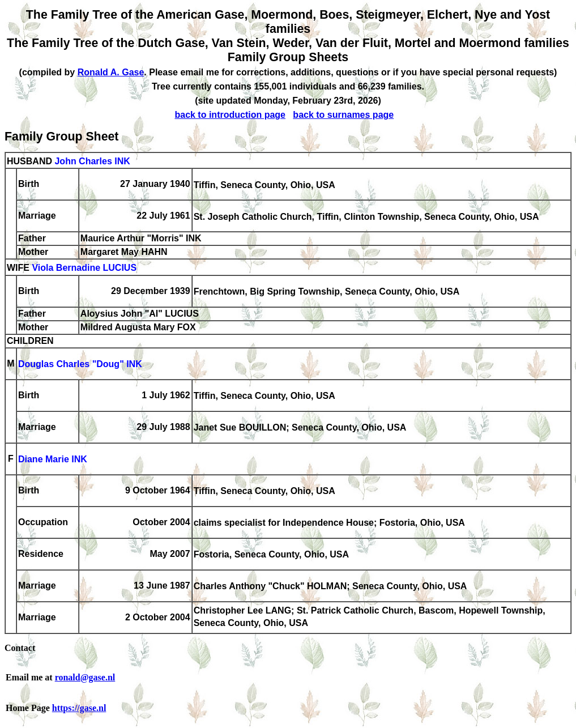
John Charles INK (92, 161)
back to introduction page (230, 115)
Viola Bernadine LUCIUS (84, 268)
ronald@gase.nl (85, 677)
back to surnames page (343, 115)
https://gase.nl (79, 708)
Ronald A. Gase (111, 72)
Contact (20, 648)
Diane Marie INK (53, 460)
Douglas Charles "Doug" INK (80, 365)
